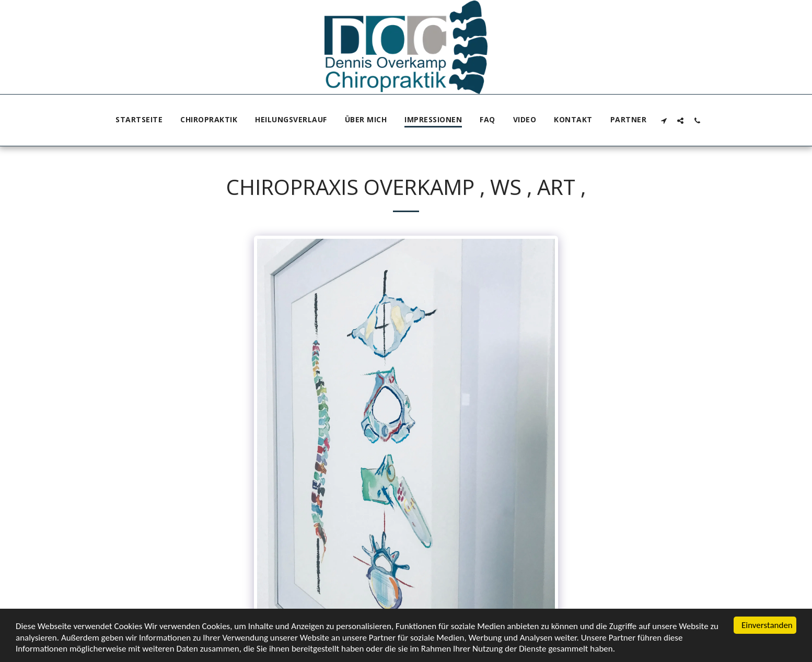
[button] (664, 120)
